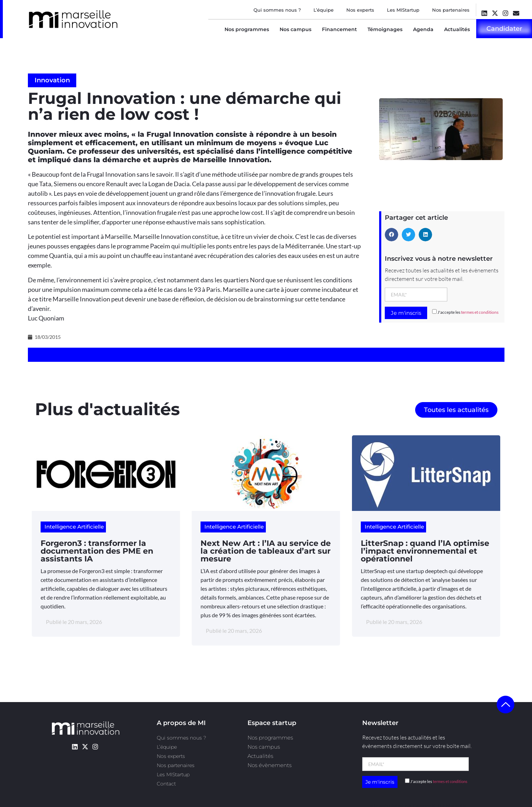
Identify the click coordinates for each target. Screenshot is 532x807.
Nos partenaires (451, 10)
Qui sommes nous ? (277, 10)
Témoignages (385, 29)
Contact (166, 784)
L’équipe (324, 10)
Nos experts (360, 10)
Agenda (423, 29)
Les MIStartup (403, 10)
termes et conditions (480, 312)
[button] (391, 235)
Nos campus (295, 29)
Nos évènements (270, 765)
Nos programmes (247, 29)
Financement (339, 29)
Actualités (457, 29)
